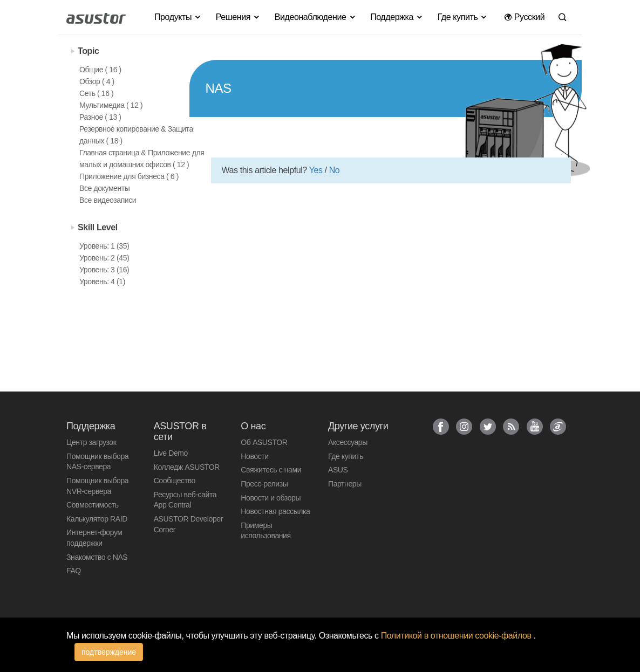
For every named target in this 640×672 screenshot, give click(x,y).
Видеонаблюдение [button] (315, 17)
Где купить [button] (463, 17)
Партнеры (345, 484)
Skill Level (98, 227)
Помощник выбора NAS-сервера (97, 462)
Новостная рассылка (275, 511)
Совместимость (93, 505)
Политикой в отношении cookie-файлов (457, 636)
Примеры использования (265, 531)
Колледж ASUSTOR (187, 467)
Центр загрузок (91, 442)
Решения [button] (238, 17)
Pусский (524, 17)
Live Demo (171, 453)
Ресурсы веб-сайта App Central (185, 500)
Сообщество (175, 481)
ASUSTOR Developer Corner (188, 524)
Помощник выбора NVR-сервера (97, 486)
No (335, 170)
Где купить (346, 456)
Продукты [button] (178, 17)
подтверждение (109, 652)
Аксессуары (348, 442)
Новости (254, 456)
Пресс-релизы (264, 484)
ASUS (338, 470)
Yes (316, 170)
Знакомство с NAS (97, 557)
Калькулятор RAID (97, 519)
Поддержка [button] (397, 17)
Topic (88, 51)
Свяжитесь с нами (271, 470)
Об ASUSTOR (264, 442)
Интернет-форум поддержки (94, 538)
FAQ (74, 571)
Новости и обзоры (271, 498)
